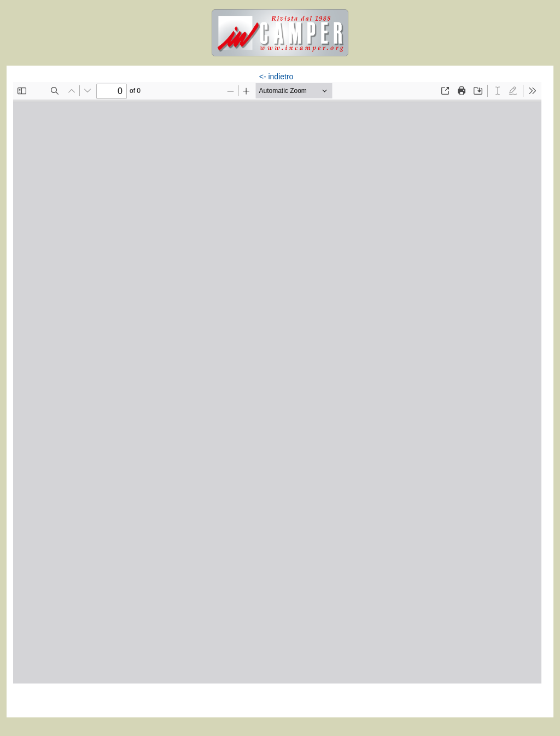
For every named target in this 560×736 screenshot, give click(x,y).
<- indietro (276, 77)
